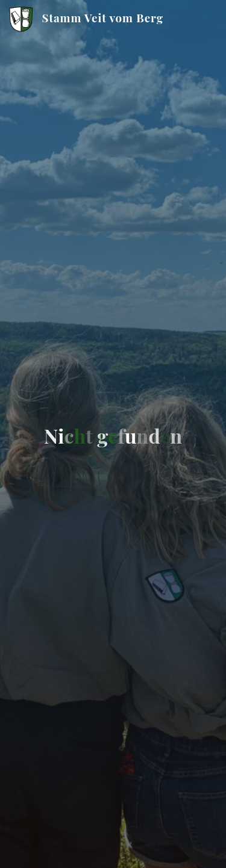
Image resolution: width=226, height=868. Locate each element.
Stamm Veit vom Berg (103, 18)
